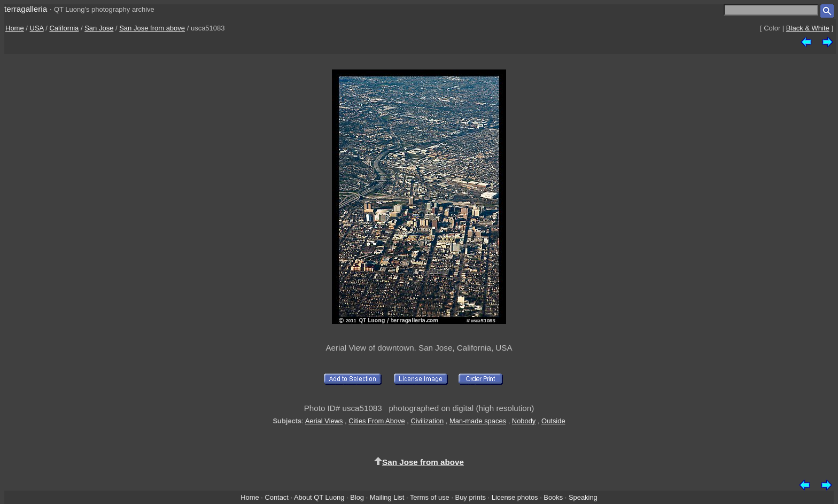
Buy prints (471, 497)
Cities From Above (377, 421)
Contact (276, 497)
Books (553, 497)
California (64, 28)
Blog (357, 497)
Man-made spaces (478, 421)
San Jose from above (152, 28)
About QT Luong (319, 497)
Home (15, 28)
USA (37, 28)
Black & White (808, 28)
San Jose (99, 28)
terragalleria (26, 9)
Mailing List (387, 497)
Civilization (427, 421)
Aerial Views (324, 421)
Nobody (524, 421)
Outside (553, 421)
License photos (515, 497)
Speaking (583, 497)
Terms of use (430, 497)
